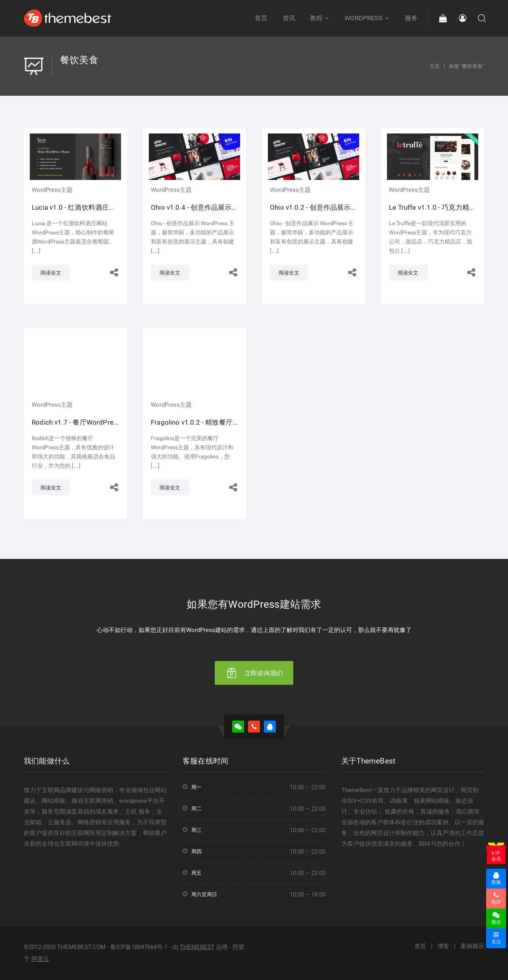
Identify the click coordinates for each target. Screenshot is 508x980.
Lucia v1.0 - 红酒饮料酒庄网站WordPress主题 (101, 207)
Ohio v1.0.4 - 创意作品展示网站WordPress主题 (222, 207)
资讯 (289, 18)
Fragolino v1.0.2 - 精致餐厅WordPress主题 (216, 422)
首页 (261, 18)
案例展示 (472, 946)
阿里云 (40, 959)
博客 (443, 946)
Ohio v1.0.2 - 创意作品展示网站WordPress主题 (341, 207)
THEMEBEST (197, 947)
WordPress (367, 18)
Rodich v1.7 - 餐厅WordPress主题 (83, 422)
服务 (411, 18)
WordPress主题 (52, 190)
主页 (435, 66)
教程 (320, 18)
